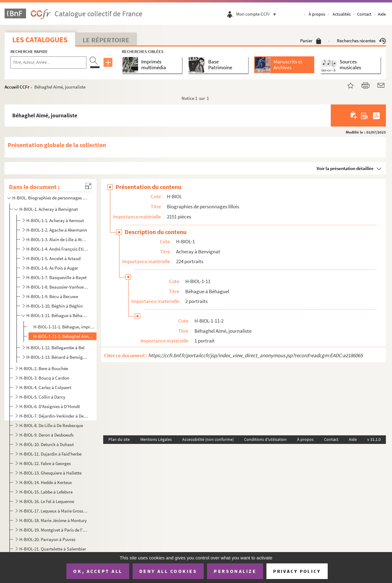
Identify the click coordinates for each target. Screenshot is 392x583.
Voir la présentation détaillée (345, 168)
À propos (317, 14)
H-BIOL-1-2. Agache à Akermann (57, 230)
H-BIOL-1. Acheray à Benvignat (49, 209)
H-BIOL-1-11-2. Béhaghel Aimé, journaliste (64, 336)
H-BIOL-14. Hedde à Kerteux (46, 482)
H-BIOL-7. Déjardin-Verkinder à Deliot (54, 416)
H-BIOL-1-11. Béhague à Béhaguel (58, 315)
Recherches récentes (361, 41)
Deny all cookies (168, 571)
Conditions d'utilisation (265, 439)
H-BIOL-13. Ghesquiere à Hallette (50, 473)
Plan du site (119, 439)
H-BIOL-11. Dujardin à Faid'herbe (50, 454)
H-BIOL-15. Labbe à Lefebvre (46, 492)
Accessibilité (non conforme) (208, 439)
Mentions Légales (156, 439)
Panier (311, 41)
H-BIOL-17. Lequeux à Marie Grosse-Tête (54, 511)
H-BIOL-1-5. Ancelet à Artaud (53, 258)
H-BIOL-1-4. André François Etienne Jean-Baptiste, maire (58, 249)
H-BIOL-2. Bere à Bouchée (44, 368)
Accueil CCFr (17, 87)
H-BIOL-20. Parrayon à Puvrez (47, 539)
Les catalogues (40, 40)
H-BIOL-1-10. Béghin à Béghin (55, 306)
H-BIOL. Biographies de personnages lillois (50, 198)
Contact (364, 14)
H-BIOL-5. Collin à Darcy (42, 397)
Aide (382, 14)
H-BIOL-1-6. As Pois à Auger (52, 268)
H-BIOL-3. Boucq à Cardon (44, 378)
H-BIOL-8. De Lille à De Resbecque (51, 425)
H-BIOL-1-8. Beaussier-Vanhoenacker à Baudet (58, 287)
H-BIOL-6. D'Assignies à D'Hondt (50, 406)
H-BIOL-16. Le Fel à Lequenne (47, 501)
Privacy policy (297, 571)
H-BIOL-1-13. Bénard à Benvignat (58, 357)
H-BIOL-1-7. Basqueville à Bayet (57, 277)
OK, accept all (98, 571)
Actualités (342, 14)
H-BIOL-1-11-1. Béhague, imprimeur (64, 327)
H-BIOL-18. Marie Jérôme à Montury (53, 520)
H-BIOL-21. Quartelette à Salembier (53, 549)
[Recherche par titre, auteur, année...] (48, 62)
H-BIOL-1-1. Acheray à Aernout (55, 220)
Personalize (235, 571)
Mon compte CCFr (258, 14)
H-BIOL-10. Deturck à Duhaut (47, 444)
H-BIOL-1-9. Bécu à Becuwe (52, 296)
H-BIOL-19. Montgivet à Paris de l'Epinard (54, 530)
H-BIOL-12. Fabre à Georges (45, 463)
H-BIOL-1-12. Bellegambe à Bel (55, 348)
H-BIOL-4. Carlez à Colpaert (45, 387)
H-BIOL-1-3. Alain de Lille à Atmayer (58, 239)
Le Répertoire (106, 40)
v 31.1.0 (374, 439)
